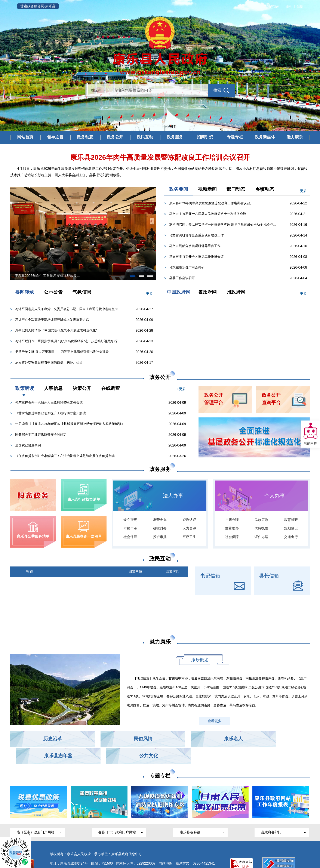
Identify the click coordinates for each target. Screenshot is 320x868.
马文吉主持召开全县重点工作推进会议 (196, 257)
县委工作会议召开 (182, 278)
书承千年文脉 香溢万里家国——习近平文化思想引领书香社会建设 (62, 352)
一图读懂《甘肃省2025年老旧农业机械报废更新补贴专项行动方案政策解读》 (70, 424)
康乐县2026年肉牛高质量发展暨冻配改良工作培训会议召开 (211, 203)
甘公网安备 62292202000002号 (114, 856)
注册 (300, 7)
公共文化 (282, 739)
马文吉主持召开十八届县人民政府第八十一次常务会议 (208, 214)
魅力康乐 (295, 137)
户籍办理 (232, 521)
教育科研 (291, 521)
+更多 (302, 191)
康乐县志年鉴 (221, 739)
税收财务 (160, 529)
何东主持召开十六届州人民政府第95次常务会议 (49, 403)
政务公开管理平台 (214, 399)
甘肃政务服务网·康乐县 (40, 6)
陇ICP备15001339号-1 (67, 856)
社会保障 (130, 538)
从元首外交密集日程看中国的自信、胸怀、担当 (49, 363)
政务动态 (85, 137)
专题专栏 (235, 137)
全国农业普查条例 (28, 445)
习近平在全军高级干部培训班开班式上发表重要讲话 (52, 320)
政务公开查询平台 (272, 399)
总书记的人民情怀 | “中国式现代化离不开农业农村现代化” (56, 330)
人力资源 (189, 529)
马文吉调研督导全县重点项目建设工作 (196, 235)
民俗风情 (99, 739)
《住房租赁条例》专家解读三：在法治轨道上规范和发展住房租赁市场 (65, 456)
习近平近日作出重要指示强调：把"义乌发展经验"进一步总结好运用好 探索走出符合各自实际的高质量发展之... (73, 341)
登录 (289, 7)
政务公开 (115, 137)
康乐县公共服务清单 (33, 538)
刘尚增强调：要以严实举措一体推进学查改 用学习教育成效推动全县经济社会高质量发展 (227, 225)
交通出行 (291, 538)
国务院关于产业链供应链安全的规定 (41, 435)
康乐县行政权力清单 (84, 500)
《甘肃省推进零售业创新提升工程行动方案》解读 (50, 413)
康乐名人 (160, 739)
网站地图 (166, 847)
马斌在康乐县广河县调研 (187, 267)
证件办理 (261, 538)
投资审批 (160, 538)
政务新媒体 (265, 137)
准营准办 (160, 521)
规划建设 (291, 529)
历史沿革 (38, 739)
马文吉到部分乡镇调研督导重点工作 (195, 246)
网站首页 (25, 137)
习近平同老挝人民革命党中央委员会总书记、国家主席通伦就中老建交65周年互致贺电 (73, 309)
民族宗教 (261, 521)
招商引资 (205, 137)
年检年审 (130, 529)
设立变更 (130, 521)
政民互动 (145, 137)
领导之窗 (55, 137)
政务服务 (175, 137)
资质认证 (189, 521)
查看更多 (215, 721)
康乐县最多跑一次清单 (84, 538)
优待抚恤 (261, 529)
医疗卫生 (189, 538)
